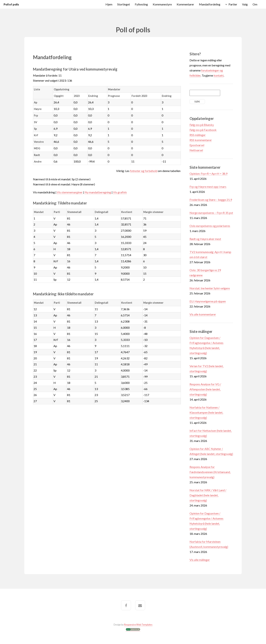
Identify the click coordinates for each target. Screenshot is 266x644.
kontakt (219, 75)
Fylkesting (141, 4)
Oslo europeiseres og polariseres (210, 226)
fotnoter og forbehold (144, 171)
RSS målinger (198, 135)
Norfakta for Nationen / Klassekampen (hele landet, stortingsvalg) (206, 412)
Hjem (109, 4)
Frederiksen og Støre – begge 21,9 (211, 200)
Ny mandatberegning (98, 192)
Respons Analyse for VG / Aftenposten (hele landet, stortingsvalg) (205, 389)
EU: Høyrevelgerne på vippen (208, 301)
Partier (233, 4)
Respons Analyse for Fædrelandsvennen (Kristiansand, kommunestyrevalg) (210, 472)
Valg (245, 4)
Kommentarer (185, 4)
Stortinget (124, 4)
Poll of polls (11, 4)
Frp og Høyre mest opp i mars (208, 187)
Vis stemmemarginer (70, 192)
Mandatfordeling (210, 4)
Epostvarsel (197, 145)
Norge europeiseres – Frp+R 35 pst (211, 213)
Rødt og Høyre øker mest (205, 239)
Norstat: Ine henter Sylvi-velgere (210, 288)
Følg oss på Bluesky (202, 125)
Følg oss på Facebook (203, 130)
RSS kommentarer (201, 140)
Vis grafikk (120, 192)
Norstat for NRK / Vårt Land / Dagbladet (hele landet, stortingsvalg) (208, 495)
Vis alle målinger (200, 560)
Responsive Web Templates (138, 625)
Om (255, 4)
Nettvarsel (196, 150)
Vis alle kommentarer (203, 314)
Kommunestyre (162, 4)
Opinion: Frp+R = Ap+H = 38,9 (208, 174)
